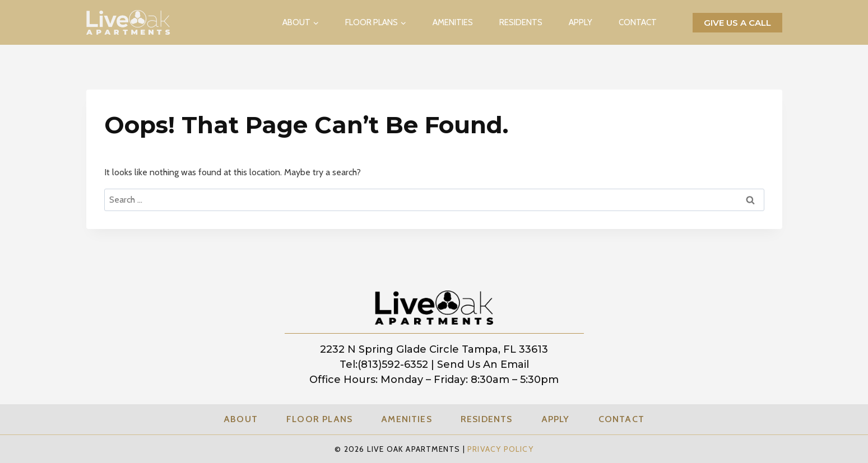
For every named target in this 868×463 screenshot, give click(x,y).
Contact (638, 22)
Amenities (453, 22)
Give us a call (737, 23)
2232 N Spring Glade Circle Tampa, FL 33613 (434, 349)
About (241, 419)
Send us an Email (483, 364)
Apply (581, 22)
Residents (521, 22)
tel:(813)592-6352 (384, 364)
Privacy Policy (500, 449)
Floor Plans (319, 419)
